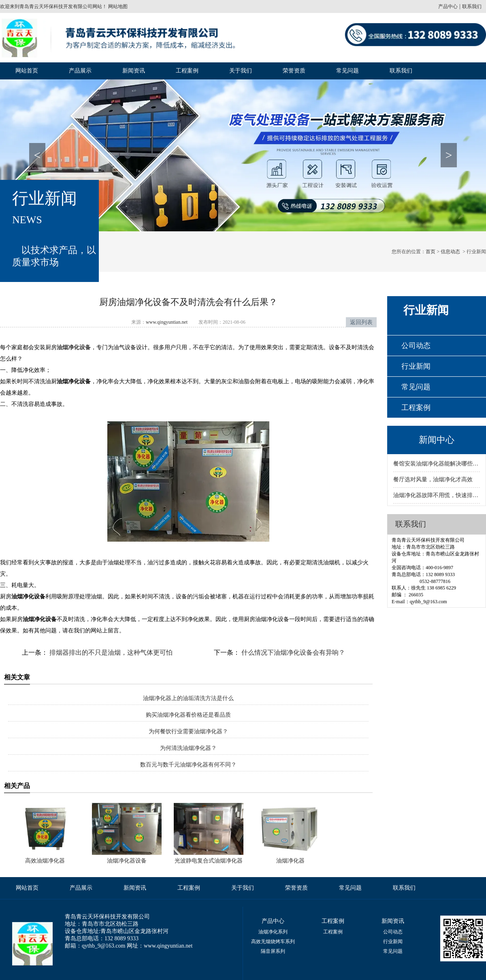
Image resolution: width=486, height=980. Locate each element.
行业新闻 (416, 366)
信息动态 (450, 252)
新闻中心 (437, 440)
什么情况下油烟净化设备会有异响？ (292, 652)
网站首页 (27, 71)
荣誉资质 (294, 71)
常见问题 (347, 71)
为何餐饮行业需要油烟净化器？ (188, 731)
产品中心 (448, 6)
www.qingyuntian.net (167, 322)
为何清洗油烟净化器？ (188, 748)
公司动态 (416, 346)
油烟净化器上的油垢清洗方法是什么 (188, 698)
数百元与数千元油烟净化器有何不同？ (188, 765)
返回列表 (361, 322)
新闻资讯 (134, 71)
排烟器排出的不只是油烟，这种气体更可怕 (110, 652)
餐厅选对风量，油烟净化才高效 (433, 479)
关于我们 (241, 71)
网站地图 (117, 6)
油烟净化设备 (74, 347)
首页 (431, 252)
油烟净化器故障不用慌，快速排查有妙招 (437, 495)
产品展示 (80, 71)
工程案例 (187, 71)
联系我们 (472, 6)
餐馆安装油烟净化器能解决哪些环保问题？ (437, 464)
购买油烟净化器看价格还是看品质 (188, 715)
